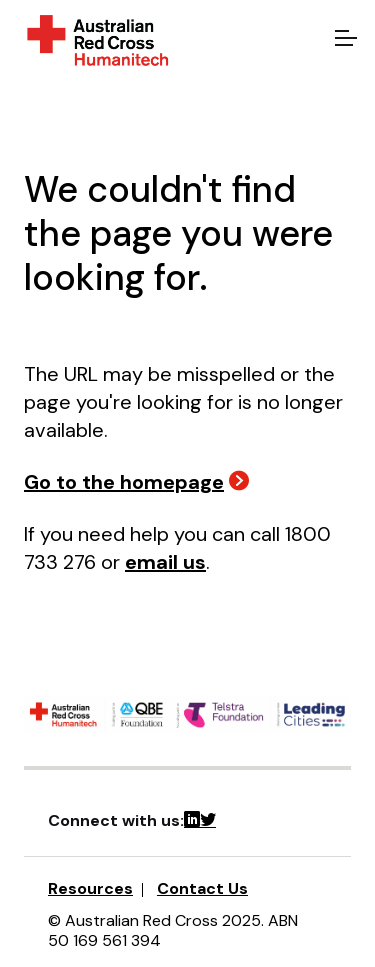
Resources (90, 888)
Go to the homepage (124, 482)
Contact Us (202, 888)
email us (165, 562)
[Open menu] (343, 40)
